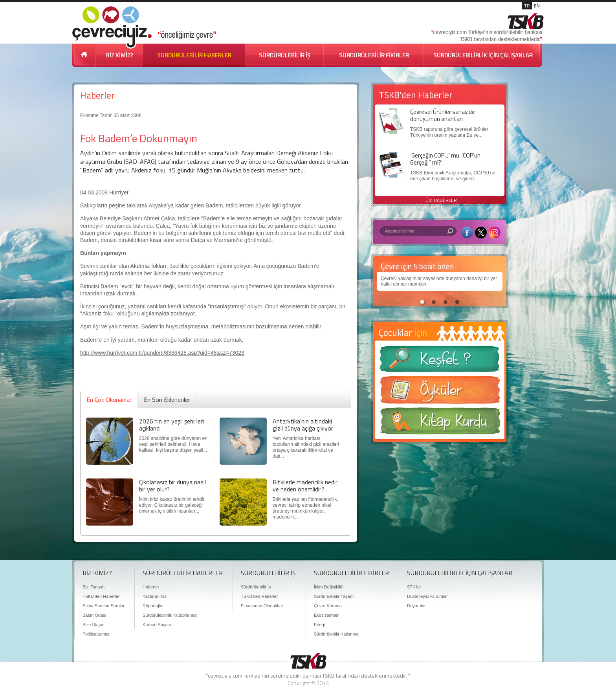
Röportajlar (153, 606)
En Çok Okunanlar (109, 399)
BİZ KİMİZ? (120, 55)
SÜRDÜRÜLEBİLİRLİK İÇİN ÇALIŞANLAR (483, 55)
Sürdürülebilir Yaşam (334, 596)
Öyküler (440, 392)
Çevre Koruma (328, 606)
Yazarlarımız (155, 596)
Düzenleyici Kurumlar (427, 596)
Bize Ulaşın (93, 625)
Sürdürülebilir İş (256, 587)
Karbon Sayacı (157, 625)
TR (527, 6)
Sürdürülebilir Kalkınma (336, 634)
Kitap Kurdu (440, 423)
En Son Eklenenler (167, 399)
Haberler (97, 95)
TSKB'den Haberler (101, 596)
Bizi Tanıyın (93, 587)
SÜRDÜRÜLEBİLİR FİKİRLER (374, 55)
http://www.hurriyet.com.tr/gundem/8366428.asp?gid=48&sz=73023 (162, 353)
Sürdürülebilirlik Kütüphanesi (170, 615)
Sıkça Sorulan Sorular (104, 606)
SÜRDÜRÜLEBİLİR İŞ (285, 55)
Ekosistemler (326, 615)
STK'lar (414, 587)
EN (537, 6)
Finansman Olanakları (262, 606)
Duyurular (416, 606)
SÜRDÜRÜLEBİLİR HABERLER (194, 55)
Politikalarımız (96, 634)
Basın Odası (94, 615)
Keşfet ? (440, 361)
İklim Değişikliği (329, 587)
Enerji (319, 625)
